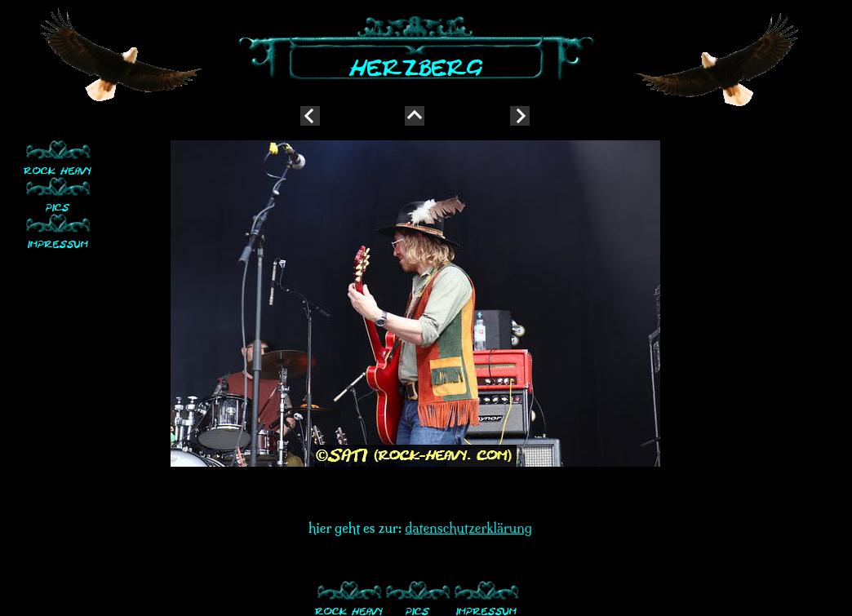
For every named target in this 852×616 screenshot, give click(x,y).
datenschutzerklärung (468, 528)
